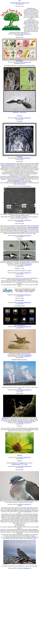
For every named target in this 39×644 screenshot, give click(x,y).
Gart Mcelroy (16, 112)
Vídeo (34, 233)
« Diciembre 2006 (14, 3)
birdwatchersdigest (16, 464)
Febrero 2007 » (26, 3)
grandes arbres (31, 22)
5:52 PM (21, 34)
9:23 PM (21, 327)
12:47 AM (21, 423)
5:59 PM (21, 302)
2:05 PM (21, 62)
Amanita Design (6, 418)
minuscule (20, 455)
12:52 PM (21, 186)
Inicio (20, 3)
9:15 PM (21, 158)
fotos (24, 271)
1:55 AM (21, 118)
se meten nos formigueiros (33, 227)
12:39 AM (21, 220)
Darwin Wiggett (23, 112)
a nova (33, 217)
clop (20, 1)
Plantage (20, 421)
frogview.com (29, 264)
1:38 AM (21, 568)
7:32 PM (20, 457)
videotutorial (16, 181)
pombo (33, 536)
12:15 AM (21, 466)
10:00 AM (21, 504)
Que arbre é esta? (31, 8)
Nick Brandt (19, 157)
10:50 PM (21, 236)
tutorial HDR (21, 179)
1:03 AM (21, 265)
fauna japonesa (28, 355)
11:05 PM (21, 390)
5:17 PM (21, 356)
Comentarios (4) (27, 186)
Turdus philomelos (27, 512)
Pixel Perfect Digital (30, 66)
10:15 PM (21, 295)
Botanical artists (20, 61)
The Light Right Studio (19, 325)
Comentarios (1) (27, 158)
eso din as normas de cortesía (18, 280)
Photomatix (4, 179)
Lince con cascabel (20, 300)
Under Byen (32, 421)
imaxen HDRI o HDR (8, 165)
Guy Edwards (19, 116)
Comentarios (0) (27, 34)
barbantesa (22, 463)
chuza (26, 464)
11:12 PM (21, 273)
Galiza (26, 231)
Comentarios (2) (27, 265)
